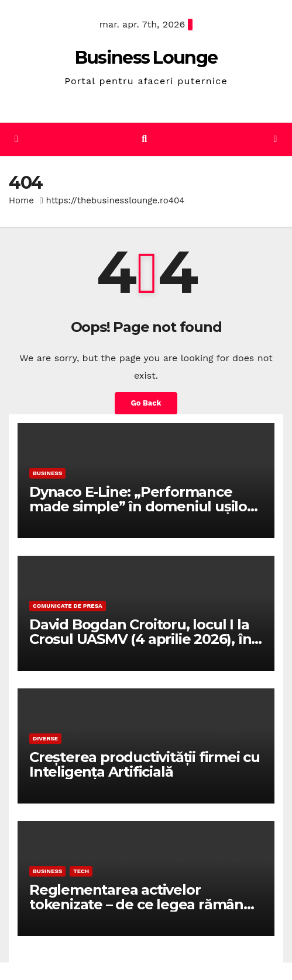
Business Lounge (146, 58)
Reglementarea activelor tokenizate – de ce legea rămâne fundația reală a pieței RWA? (141, 904)
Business (47, 473)
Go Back (146, 403)
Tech (81, 871)
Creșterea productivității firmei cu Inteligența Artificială (145, 764)
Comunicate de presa (68, 606)
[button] (144, 139)
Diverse (45, 738)
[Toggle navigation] (275, 139)
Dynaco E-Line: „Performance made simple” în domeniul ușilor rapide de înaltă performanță (141, 506)
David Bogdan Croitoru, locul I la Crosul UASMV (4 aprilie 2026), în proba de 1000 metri (140, 639)
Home (21, 200)
